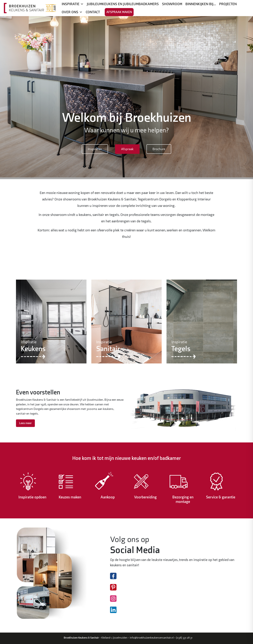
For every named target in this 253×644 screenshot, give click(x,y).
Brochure (159, 149)
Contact (93, 12)
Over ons (72, 12)
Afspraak (127, 149)
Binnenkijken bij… (201, 4)
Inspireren (95, 149)
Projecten (228, 4)
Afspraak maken (119, 12)
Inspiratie (73, 4)
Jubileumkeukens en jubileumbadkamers (123, 4)
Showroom (172, 4)
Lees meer (25, 423)
